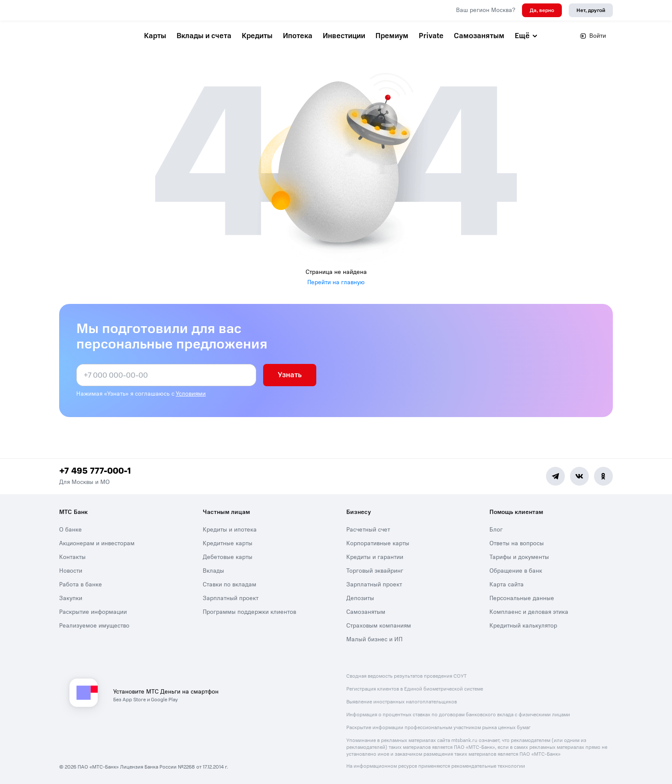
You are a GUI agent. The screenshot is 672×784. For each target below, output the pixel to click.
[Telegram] (555, 476)
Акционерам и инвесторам (97, 543)
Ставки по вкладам (229, 584)
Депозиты (360, 598)
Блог (496, 530)
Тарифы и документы (519, 557)
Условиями (191, 394)
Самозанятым (479, 36)
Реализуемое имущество (94, 626)
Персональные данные (522, 598)
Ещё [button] (526, 36)
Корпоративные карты (378, 543)
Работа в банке (81, 584)
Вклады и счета (204, 36)
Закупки (71, 598)
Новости (71, 571)
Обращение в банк (516, 571)
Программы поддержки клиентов (249, 612)
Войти (593, 36)
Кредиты (257, 36)
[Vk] (579, 476)
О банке (70, 530)
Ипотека (298, 36)
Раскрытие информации (93, 612)
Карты (155, 36)
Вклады (213, 571)
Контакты (72, 557)
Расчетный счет (368, 530)
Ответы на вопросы (517, 543)
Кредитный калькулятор (523, 626)
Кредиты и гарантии (375, 557)
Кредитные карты (228, 543)
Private (431, 36)
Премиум (392, 36)
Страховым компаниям (379, 626)
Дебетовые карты (228, 557)
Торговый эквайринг (375, 571)
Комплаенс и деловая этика (529, 612)
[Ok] (603, 476)
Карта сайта (507, 584)
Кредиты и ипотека (230, 530)
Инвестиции (344, 36)
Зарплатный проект (231, 598)
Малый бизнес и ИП (374, 639)
